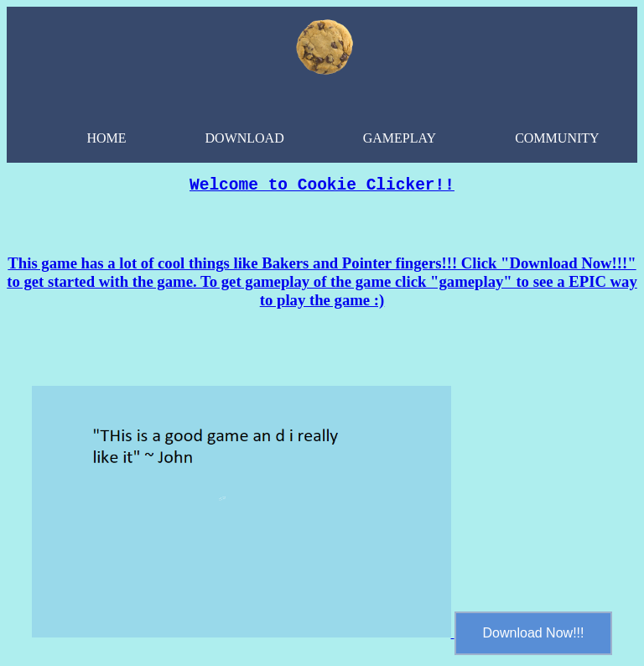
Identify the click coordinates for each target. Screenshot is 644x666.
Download (245, 138)
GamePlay (400, 138)
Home (106, 138)
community (557, 138)
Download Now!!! (534, 637)
